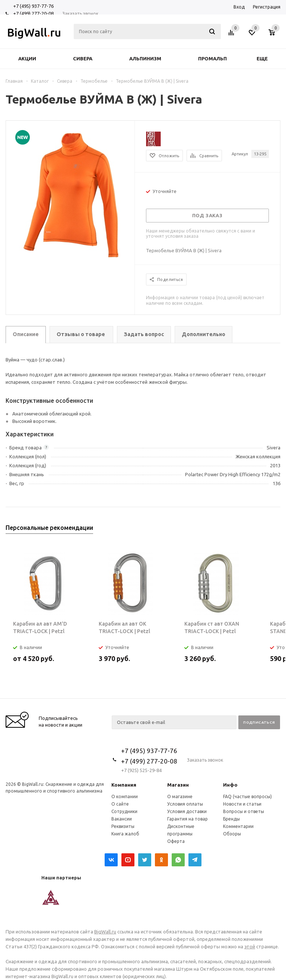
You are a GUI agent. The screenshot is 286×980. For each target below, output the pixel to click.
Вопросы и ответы (244, 811)
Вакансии (122, 819)
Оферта (176, 841)
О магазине (180, 796)
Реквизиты (123, 826)
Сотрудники (124, 811)
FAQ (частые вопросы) (247, 796)
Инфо (230, 785)
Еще (266, 59)
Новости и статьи (242, 804)
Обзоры (232, 834)
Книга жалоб (125, 834)
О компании (125, 796)
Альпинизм (145, 59)
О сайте (120, 804)
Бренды (231, 819)
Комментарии (238, 826)
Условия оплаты (185, 804)
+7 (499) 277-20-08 (33, 13)
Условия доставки (187, 811)
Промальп (212, 59)
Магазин (178, 785)
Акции (27, 59)
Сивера (83, 59)
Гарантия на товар (188, 819)
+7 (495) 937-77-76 (33, 6)
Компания (124, 785)
